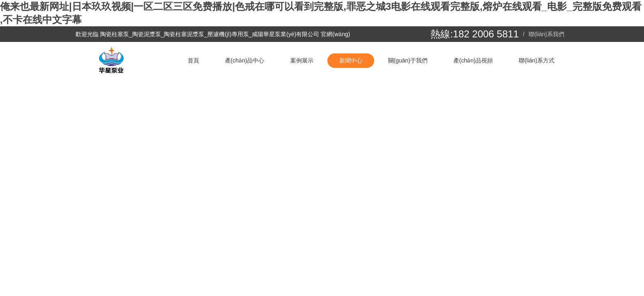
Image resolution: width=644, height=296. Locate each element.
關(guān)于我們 (408, 60)
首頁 (193, 60)
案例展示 (302, 60)
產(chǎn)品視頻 (473, 60)
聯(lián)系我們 (546, 34)
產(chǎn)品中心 (245, 60)
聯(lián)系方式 (537, 60)
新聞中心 (351, 60)
